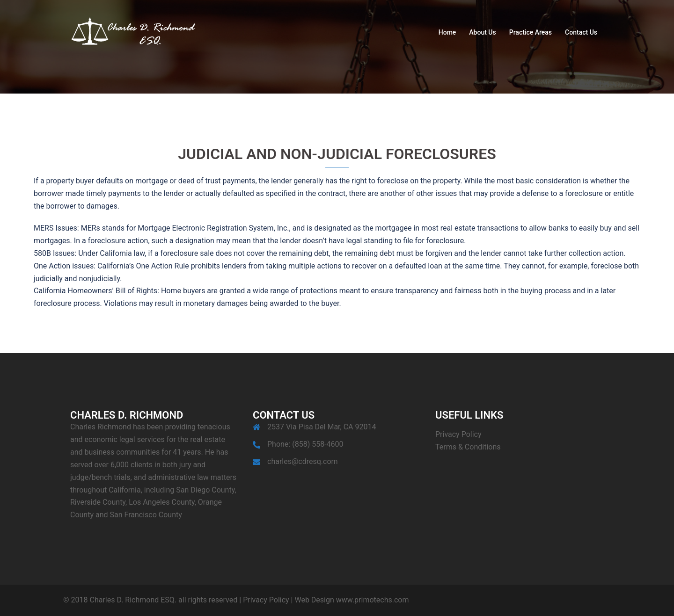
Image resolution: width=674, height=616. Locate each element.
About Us (482, 32)
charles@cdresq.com (303, 461)
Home (447, 32)
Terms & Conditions (468, 447)
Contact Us (581, 32)
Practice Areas (531, 32)
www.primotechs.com (372, 600)
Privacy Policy (458, 434)
